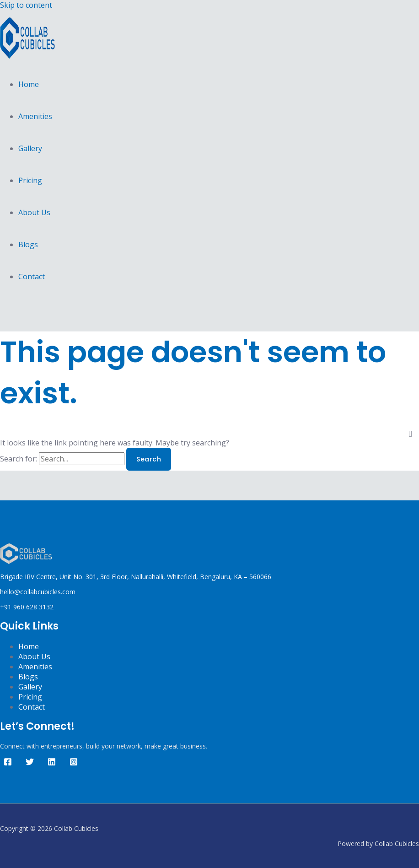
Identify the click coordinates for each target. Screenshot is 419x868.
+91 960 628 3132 (27, 607)
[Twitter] (30, 763)
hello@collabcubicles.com (38, 592)
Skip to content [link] (26, 5)
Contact (32, 277)
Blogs (28, 244)
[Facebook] (8, 763)
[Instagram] (74, 763)
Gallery (30, 148)
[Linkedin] (52, 763)
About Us (34, 212)
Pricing (30, 180)
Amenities (35, 116)
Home (29, 84)
